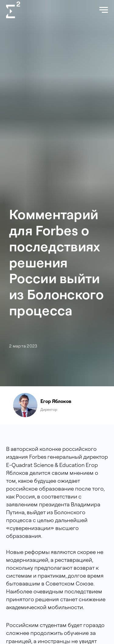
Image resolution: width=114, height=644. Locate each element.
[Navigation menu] (104, 10)
